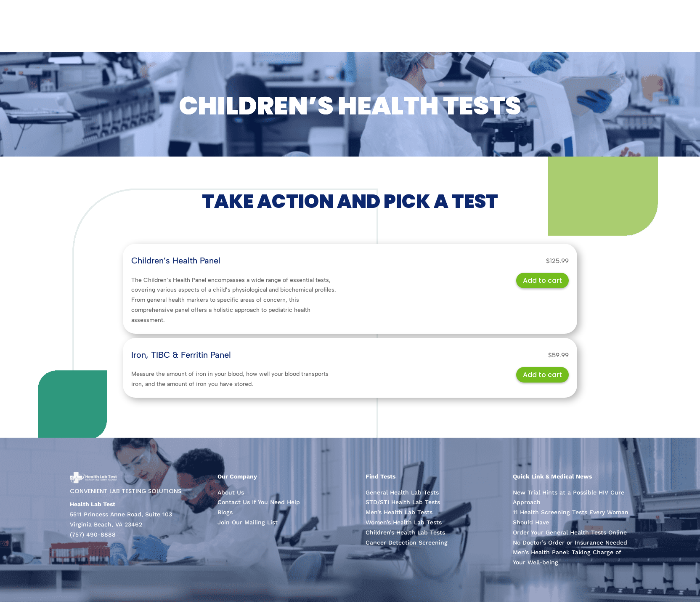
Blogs (225, 512)
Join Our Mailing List (248, 522)
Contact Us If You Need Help (259, 502)
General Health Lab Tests (402, 492)
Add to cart (542, 280)
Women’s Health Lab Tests (404, 522)
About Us (231, 492)
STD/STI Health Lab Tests (403, 502)
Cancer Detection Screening (407, 542)
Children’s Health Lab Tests (405, 532)
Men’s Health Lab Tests (399, 512)
